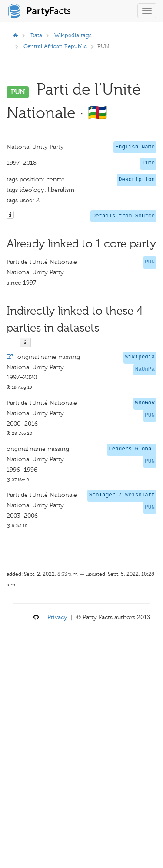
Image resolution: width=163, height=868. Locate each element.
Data (36, 35)
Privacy (57, 617)
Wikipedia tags (73, 35)
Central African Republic (55, 46)
